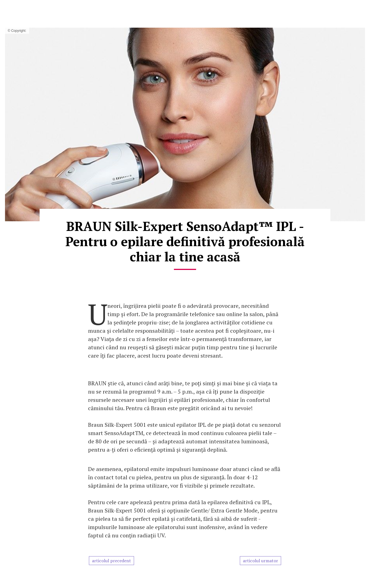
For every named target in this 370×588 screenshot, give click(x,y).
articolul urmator (260, 561)
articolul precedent (111, 561)
